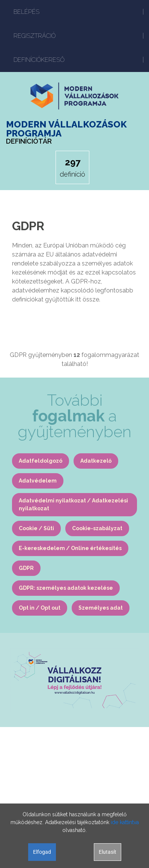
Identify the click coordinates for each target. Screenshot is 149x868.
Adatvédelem (38, 481)
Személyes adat (101, 608)
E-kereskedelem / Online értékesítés (70, 548)
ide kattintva (125, 822)
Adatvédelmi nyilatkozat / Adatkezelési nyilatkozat (73, 504)
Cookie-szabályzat (97, 528)
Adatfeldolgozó (41, 461)
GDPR (26, 568)
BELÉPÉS (26, 12)
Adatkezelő (96, 461)
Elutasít (108, 852)
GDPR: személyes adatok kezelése (66, 588)
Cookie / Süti (36, 528)
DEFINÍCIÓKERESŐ (39, 60)
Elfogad (42, 852)
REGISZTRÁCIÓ (35, 36)
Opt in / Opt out (40, 608)
